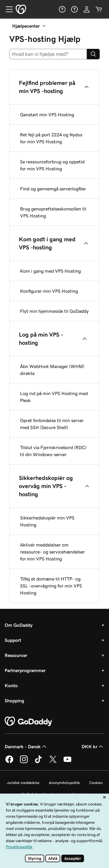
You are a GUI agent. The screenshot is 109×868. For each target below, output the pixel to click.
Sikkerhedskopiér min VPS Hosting (47, 521)
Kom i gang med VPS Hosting (50, 271)
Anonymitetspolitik (64, 783)
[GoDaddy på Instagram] (24, 762)
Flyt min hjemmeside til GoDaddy (54, 311)
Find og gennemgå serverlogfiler (53, 189)
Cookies (96, 783)
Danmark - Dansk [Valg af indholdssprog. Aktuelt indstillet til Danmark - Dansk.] (26, 746)
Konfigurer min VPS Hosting (49, 291)
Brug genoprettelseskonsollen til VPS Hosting (53, 212)
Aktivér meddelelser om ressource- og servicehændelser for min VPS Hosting (52, 552)
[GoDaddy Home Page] (29, 721)
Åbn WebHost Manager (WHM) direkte (52, 370)
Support (13, 640)
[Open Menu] (7, 9)
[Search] (93, 54)
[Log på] (87, 9)
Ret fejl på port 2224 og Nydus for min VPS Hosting (51, 138)
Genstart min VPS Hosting (47, 115)
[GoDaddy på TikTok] (38, 762)
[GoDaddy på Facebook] (9, 762)
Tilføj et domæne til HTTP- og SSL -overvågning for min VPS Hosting (51, 586)
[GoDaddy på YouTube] (67, 762)
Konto (11, 685)
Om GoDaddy (19, 625)
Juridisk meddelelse (23, 783)
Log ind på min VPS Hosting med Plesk (54, 397)
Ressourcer (16, 655)
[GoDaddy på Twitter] (53, 762)
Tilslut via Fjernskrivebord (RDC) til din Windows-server (53, 451)
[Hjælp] (62, 9)
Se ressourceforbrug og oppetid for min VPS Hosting (52, 165)
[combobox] (48, 54)
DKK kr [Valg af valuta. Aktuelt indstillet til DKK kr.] (93, 746)
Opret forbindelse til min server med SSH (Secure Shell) (52, 424)
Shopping (14, 701)
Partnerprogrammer (25, 670)
